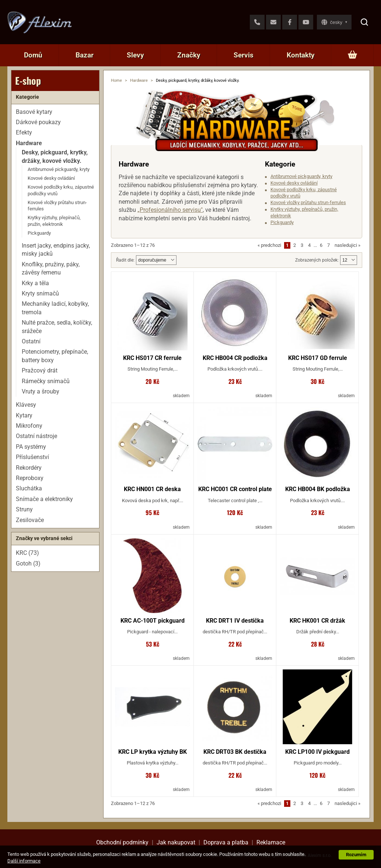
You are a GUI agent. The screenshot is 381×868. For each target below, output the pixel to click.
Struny (24, 509)
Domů (33, 55)
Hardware (139, 80)
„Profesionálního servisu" (170, 210)
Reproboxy (30, 478)
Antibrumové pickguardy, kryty (301, 176)
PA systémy (31, 447)
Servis (244, 55)
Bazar (85, 55)
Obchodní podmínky (122, 842)
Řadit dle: (125, 260)
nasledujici (347, 245)
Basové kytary (34, 112)
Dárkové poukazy (38, 122)
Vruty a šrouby (41, 391)
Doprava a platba (226, 842)
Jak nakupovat (176, 842)
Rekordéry (29, 468)
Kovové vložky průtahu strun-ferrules (308, 202)
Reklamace (271, 842)
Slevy (135, 55)
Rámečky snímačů (46, 381)
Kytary (24, 415)
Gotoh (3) (28, 563)
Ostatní (31, 341)
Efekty (24, 132)
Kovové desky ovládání (294, 183)
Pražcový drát (40, 370)
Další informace (24, 861)
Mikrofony (29, 426)
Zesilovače (30, 520)
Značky (189, 55)
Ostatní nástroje (36, 436)
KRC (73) (27, 553)
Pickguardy (282, 222)
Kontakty (301, 55)
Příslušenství (32, 457)
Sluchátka (29, 488)
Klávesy (26, 405)
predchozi (269, 245)
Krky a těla (35, 283)
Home (116, 80)
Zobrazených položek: (317, 260)
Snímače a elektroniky (44, 499)
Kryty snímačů (40, 293)
